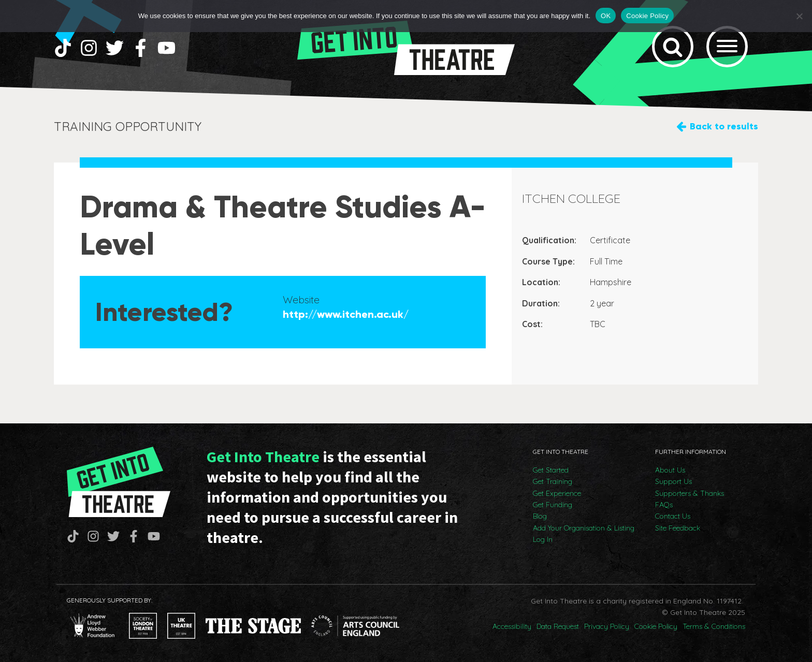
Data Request (558, 626)
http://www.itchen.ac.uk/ (346, 314)
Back (724, 127)
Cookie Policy (656, 626)
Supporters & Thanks (690, 493)
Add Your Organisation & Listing (584, 528)
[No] (799, 16)
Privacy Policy (607, 626)
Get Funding (553, 505)
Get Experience (557, 493)
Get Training (553, 481)
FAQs (664, 505)
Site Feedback (678, 528)
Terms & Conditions (714, 626)
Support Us (673, 481)
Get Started (551, 470)
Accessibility (512, 626)
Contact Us (673, 516)
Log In (543, 539)
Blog (540, 516)
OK (606, 16)
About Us (670, 470)
